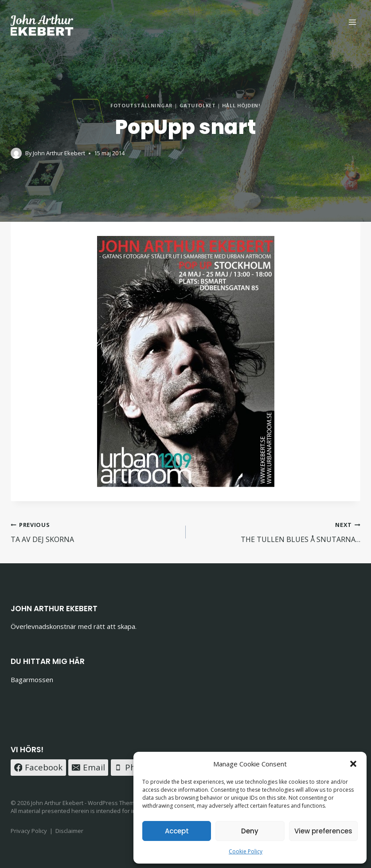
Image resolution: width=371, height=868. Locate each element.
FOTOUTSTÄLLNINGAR (142, 105)
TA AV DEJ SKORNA (95, 532)
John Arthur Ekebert (59, 153)
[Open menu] (352, 22)
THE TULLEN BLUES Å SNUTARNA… (277, 532)
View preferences (323, 831)
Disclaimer (69, 831)
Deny (250, 831)
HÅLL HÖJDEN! (241, 105)
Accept (177, 831)
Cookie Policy (246, 851)
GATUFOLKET (198, 105)
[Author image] (16, 153)
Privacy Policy (29, 831)
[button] (353, 764)
